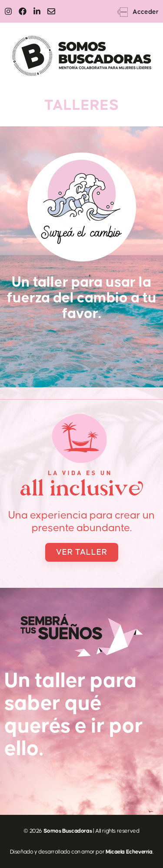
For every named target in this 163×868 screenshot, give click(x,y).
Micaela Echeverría (129, 852)
